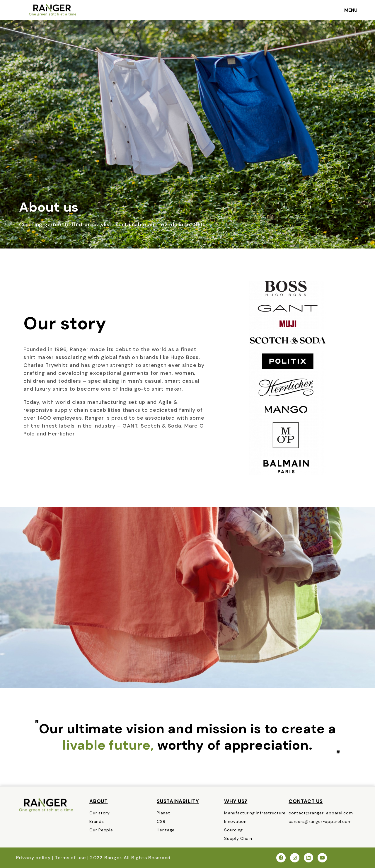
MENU (352, 10)
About (99, 801)
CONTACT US (306, 801)
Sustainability (178, 801)
